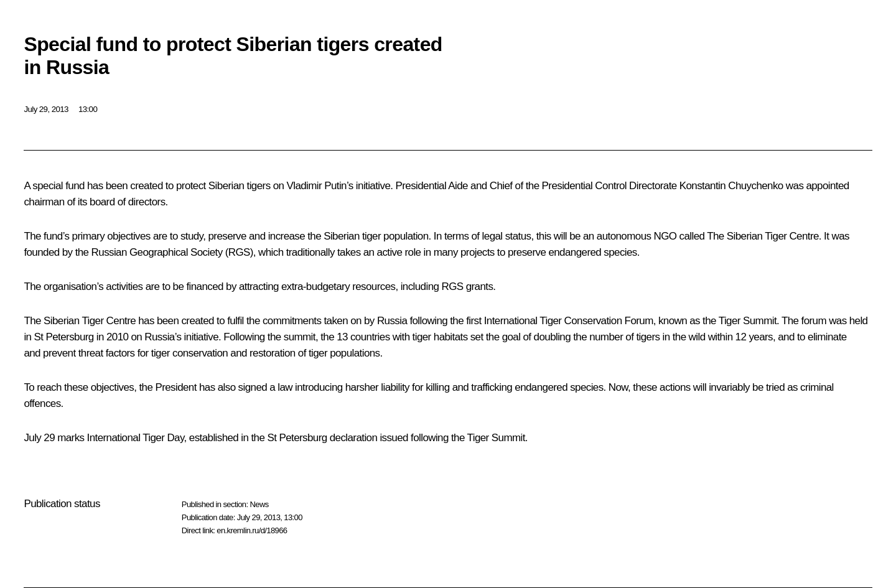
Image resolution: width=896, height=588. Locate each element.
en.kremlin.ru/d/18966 (252, 530)
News (259, 504)
